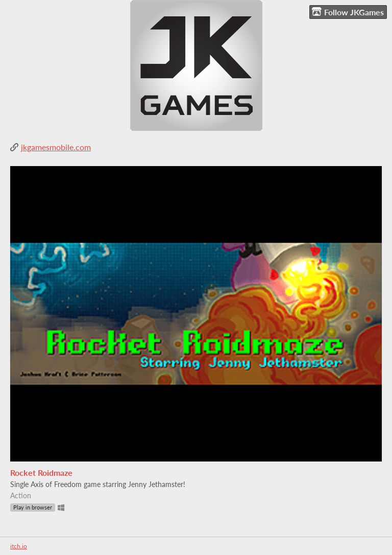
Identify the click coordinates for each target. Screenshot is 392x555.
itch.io (19, 546)
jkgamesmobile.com (56, 147)
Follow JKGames (348, 12)
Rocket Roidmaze (41, 472)
